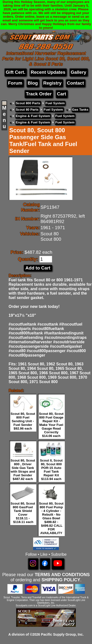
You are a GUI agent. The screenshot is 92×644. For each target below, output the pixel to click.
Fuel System (55, 103)
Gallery (78, 72)
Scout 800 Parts (28, 103)
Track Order (39, 94)
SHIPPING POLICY (61, 580)
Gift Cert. (15, 72)
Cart (61, 94)
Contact (75, 83)
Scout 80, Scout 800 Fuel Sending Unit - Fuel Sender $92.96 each (23, 421)
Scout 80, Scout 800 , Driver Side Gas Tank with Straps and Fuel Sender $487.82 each (23, 470)
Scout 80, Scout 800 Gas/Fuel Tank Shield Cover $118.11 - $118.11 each (23, 513)
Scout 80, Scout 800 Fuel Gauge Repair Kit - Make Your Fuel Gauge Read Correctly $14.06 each (51, 425)
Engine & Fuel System (33, 116)
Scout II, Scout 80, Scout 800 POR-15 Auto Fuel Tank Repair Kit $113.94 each (51, 470)
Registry (52, 83)
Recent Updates (48, 72)
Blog (33, 83)
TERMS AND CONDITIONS (62, 575)
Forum (15, 83)
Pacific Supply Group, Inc (62, 634)
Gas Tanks (80, 110)
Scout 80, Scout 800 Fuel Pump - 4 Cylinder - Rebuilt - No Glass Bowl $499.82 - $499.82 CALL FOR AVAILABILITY (51, 518)
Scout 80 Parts (27, 110)
